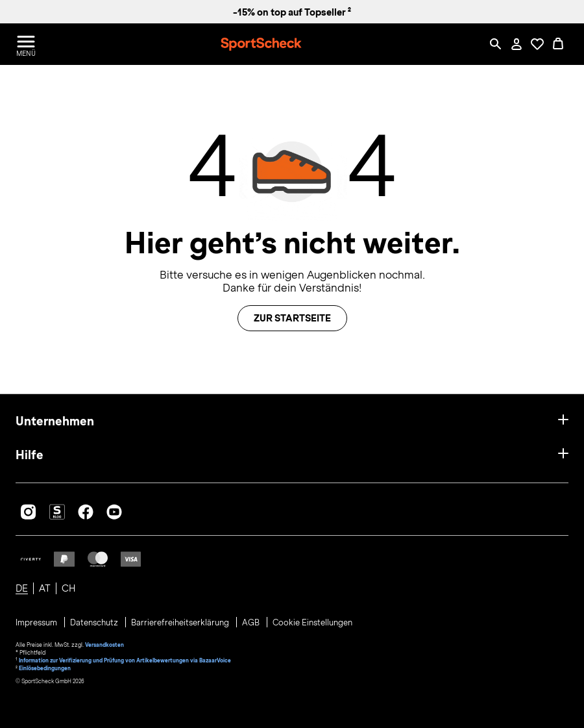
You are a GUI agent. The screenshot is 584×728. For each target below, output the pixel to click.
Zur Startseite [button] (292, 318)
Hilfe (30, 455)
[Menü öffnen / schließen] (26, 44)
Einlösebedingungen (45, 668)
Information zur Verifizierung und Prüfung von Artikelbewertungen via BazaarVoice (125, 660)
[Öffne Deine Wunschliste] (537, 44)
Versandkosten (104, 645)
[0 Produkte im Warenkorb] (558, 44)
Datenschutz (95, 623)
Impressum (37, 623)
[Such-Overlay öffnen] (496, 44)
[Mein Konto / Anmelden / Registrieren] (517, 44)
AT (45, 588)
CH (68, 588)
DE (22, 588)
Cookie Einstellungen (312, 623)
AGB (252, 623)
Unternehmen (55, 421)
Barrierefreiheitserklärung (181, 623)
